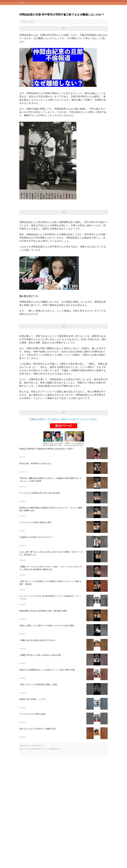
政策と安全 (34, 749)
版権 (51, 749)
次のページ (64, 426)
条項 (39, 749)
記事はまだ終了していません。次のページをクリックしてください (64, 419)
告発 (31, 22)
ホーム (22, 2)
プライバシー (45, 749)
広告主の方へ (57, 749)
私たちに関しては (25, 749)
